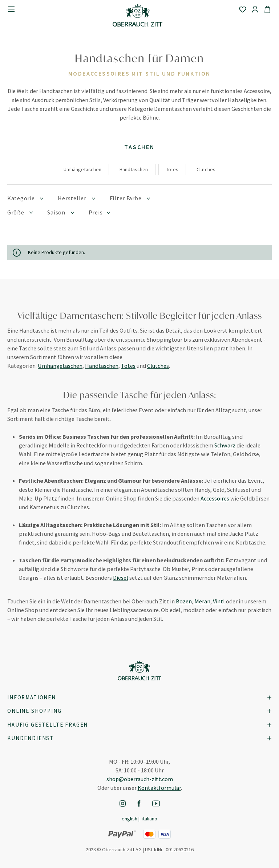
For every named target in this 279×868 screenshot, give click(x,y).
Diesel (121, 578)
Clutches (206, 169)
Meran (202, 601)
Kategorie (25, 198)
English (130, 818)
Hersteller (76, 198)
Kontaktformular (159, 788)
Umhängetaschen (82, 169)
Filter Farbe (130, 198)
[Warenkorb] (267, 9)
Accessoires (215, 498)
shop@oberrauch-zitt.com (140, 779)
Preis (99, 212)
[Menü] (11, 9)
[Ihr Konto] (255, 9)
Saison (60, 212)
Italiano (149, 818)
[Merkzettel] (243, 9)
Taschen (139, 147)
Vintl (219, 601)
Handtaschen (134, 169)
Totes (172, 169)
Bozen (184, 601)
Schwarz (225, 445)
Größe (20, 212)
